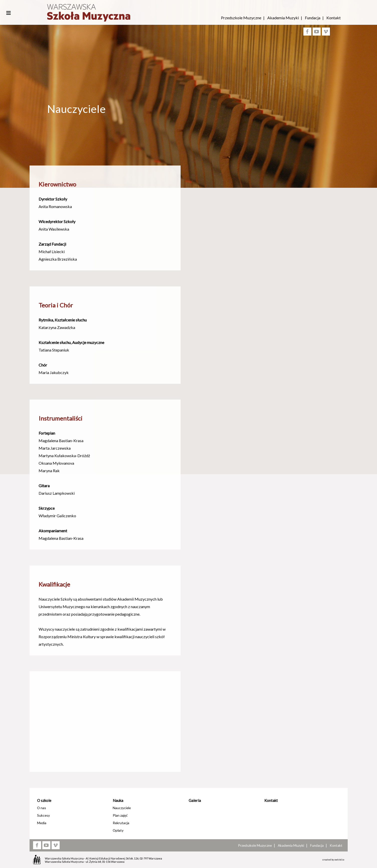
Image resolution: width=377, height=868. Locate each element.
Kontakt (334, 18)
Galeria (195, 800)
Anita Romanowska (55, 206)
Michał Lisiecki (52, 251)
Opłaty (118, 830)
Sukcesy (43, 815)
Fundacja (313, 18)
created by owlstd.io (333, 860)
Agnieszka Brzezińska (58, 259)
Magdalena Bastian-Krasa (61, 441)
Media (42, 823)
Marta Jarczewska (55, 448)
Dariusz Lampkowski (57, 493)
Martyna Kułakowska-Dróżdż (64, 456)
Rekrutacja (121, 823)
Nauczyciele (122, 808)
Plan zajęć (120, 815)
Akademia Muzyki (283, 18)
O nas (42, 808)
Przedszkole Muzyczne (241, 18)
